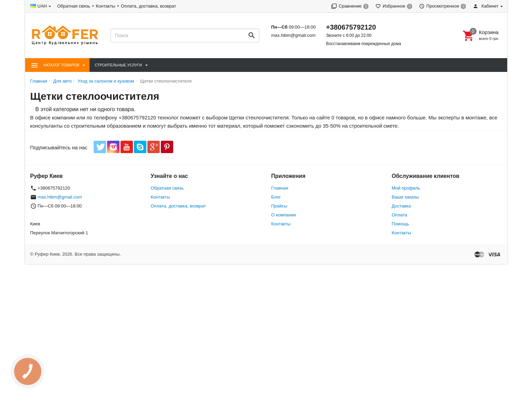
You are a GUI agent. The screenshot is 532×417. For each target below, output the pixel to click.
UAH (42, 6)
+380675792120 (351, 27)
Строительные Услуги (118, 65)
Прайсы (279, 206)
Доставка (401, 206)
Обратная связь (74, 6)
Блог (276, 197)
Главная (280, 188)
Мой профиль (406, 188)
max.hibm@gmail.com (293, 35)
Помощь (400, 224)
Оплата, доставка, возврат (148, 6)
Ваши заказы (405, 197)
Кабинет (486, 6)
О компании (284, 215)
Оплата (400, 215)
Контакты (105, 6)
